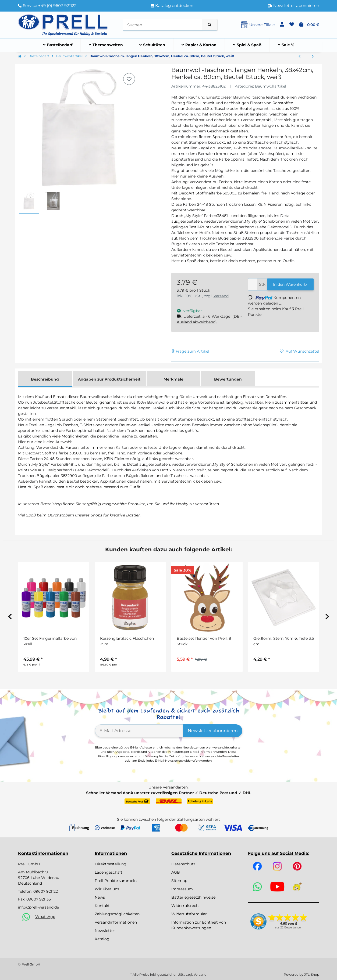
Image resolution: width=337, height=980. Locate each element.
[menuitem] (58, 45)
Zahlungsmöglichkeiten (117, 914)
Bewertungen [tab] (228, 379)
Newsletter (105, 931)
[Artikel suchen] (210, 25)
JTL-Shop (312, 974)
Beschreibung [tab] (45, 379)
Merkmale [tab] (173, 379)
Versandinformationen (116, 922)
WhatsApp (45, 917)
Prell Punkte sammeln (116, 881)
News (100, 897)
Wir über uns (107, 889)
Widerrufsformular (189, 914)
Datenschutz (183, 864)
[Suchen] (163, 25)
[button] (282, 25)
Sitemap (179, 881)
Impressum (182, 889)
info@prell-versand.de (38, 907)
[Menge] (253, 285)
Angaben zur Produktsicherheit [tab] (109, 379)
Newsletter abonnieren (213, 731)
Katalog (102, 939)
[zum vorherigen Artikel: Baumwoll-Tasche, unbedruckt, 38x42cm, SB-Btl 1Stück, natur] (299, 57)
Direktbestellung (111, 864)
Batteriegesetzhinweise (193, 897)
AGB (176, 872)
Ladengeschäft (109, 872)
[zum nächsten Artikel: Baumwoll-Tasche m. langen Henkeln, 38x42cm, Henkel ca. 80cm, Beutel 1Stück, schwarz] (313, 57)
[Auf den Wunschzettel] (129, 79)
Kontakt (102, 906)
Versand (221, 296)
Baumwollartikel (271, 86)
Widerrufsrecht (186, 906)
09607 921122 (46, 891)
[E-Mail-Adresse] (139, 731)
